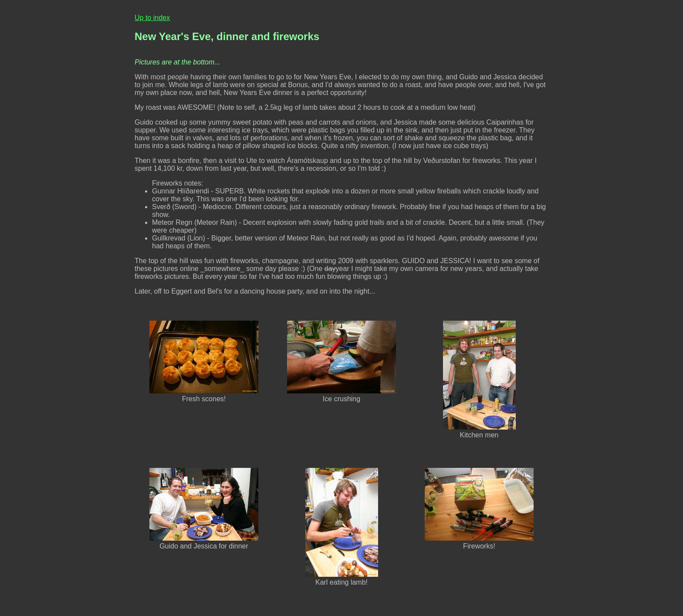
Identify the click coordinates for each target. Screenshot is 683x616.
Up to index (152, 18)
